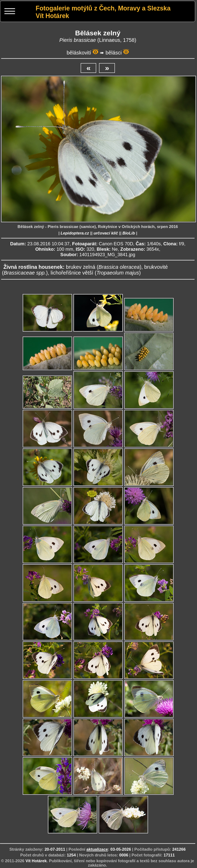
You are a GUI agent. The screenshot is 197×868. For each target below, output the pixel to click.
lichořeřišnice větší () (96, 273)
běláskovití (79, 53)
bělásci (114, 53)
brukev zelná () (104, 267)
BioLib (129, 233)
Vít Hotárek (36, 861)
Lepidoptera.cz (75, 233)
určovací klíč (106, 233)
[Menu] (10, 12)
